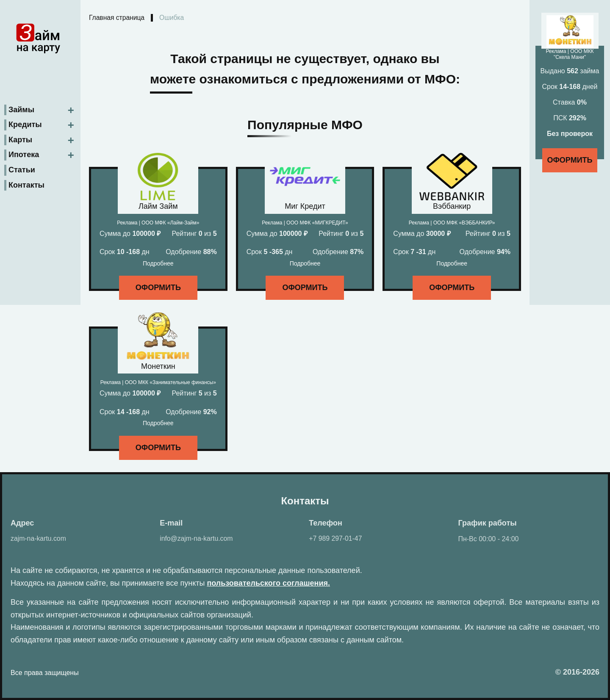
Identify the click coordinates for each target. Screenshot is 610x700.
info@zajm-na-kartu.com (197, 539)
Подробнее (158, 264)
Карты (20, 139)
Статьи (22, 169)
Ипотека (24, 154)
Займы (21, 109)
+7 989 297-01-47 (336, 539)
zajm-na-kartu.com (39, 539)
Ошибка (173, 18)
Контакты (26, 184)
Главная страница (117, 18)
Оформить (158, 288)
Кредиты (25, 124)
